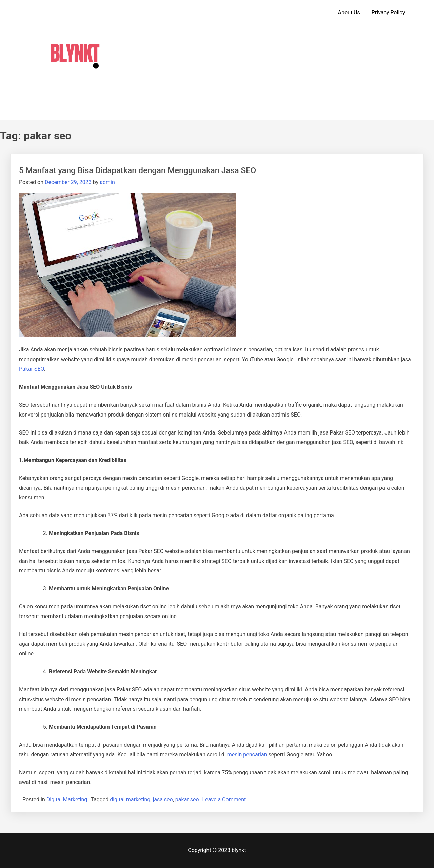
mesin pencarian (247, 755)
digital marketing (130, 799)
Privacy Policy (388, 12)
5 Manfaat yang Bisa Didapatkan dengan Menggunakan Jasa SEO (137, 170)
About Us (349, 12)
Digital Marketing (67, 799)
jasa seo (163, 799)
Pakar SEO (32, 369)
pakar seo (187, 799)
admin (107, 182)
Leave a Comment (224, 799)
